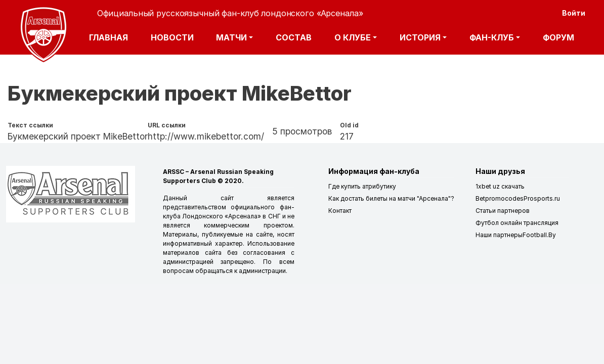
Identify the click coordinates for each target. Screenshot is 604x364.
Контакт (340, 211)
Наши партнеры (499, 235)
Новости (172, 37)
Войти (574, 13)
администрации (262, 271)
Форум (558, 37)
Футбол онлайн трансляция (517, 223)
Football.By (539, 235)
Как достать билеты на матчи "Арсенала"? (391, 198)
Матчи (231, 37)
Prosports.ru (542, 198)
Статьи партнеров (503, 211)
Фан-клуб (492, 37)
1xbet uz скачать (500, 186)
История (420, 37)
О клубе (353, 37)
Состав (294, 37)
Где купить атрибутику (362, 186)
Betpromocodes (500, 198)
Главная (109, 37)
